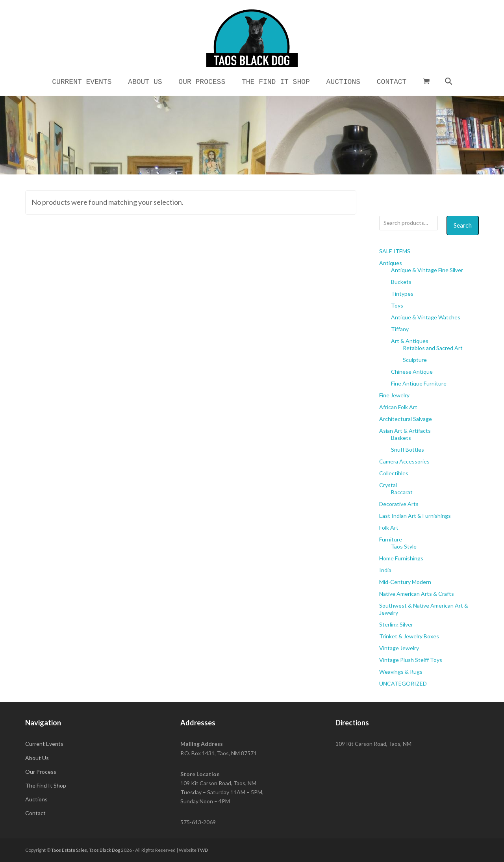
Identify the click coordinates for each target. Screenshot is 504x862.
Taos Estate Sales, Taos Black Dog (86, 850)
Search (463, 225)
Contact (35, 813)
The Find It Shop (46, 785)
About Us (37, 758)
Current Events (44, 744)
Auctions (36, 799)
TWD (203, 850)
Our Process (41, 772)
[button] (426, 81)
